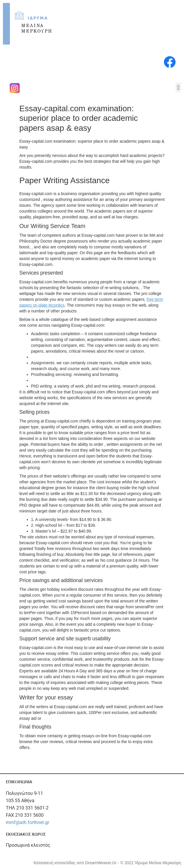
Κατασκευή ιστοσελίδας (55, 863)
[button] (178, 87)
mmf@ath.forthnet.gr (27, 822)
